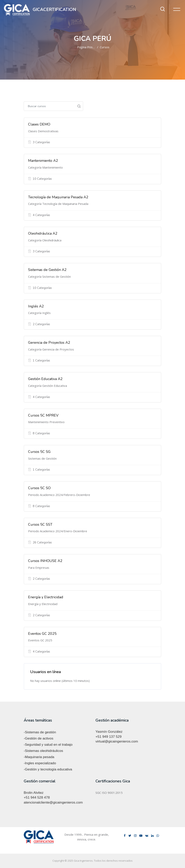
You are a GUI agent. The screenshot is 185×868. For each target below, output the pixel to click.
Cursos (105, 47)
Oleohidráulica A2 (43, 233)
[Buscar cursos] (49, 106)
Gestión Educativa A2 (45, 379)
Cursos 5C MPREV (43, 415)
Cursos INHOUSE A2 (45, 561)
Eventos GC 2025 (42, 634)
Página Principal (88, 47)
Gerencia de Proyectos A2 (49, 343)
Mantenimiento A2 (43, 161)
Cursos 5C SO (39, 488)
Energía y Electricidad (46, 597)
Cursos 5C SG (39, 452)
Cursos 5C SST (40, 524)
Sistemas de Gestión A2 (47, 270)
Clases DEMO (39, 124)
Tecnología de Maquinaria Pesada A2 (58, 197)
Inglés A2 (36, 306)
